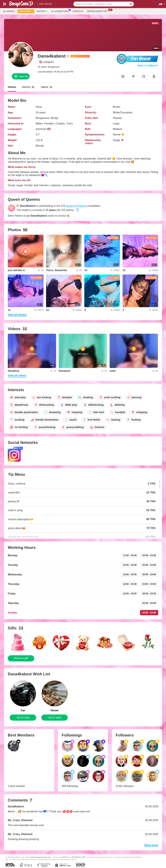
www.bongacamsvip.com (40, 857)
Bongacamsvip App (98, 11)
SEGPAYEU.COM (79, 857)
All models (9, 11)
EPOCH (65, 857)
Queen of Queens (76, 206)
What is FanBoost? (148, 66)
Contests (78, 11)
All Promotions (61, 11)
